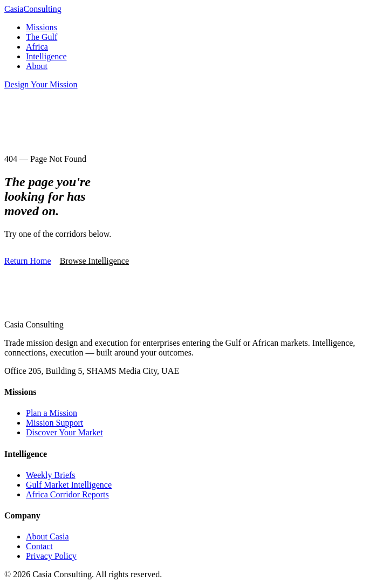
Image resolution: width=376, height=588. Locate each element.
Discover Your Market (64, 432)
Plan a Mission (52, 413)
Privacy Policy (51, 556)
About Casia (47, 536)
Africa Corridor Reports (67, 494)
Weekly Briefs (51, 475)
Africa (37, 47)
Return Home (28, 261)
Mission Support (54, 423)
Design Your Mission (41, 84)
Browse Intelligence (94, 261)
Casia (33, 9)
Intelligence (46, 56)
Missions (42, 27)
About (37, 66)
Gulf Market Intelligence (69, 485)
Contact (39, 546)
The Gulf (42, 37)
